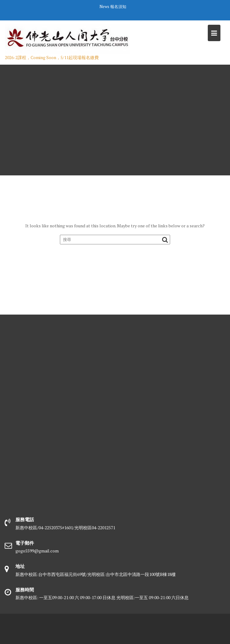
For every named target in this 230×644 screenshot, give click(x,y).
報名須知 (118, 6)
